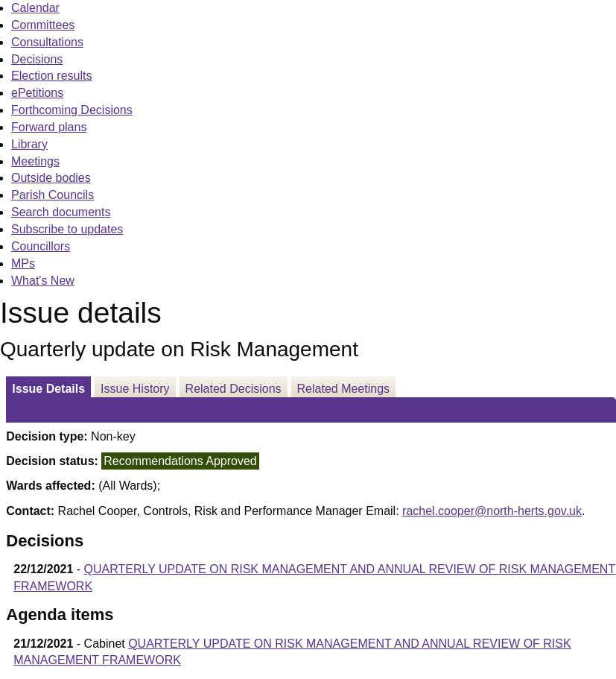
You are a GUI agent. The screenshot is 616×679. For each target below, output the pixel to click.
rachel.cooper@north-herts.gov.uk (492, 511)
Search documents (61, 212)
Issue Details (48, 389)
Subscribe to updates (67, 229)
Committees (43, 25)
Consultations (47, 42)
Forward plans (49, 127)
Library (29, 144)
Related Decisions (234, 389)
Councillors (41, 246)
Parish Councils (53, 195)
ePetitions (37, 93)
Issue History (135, 389)
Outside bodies (51, 178)
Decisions (37, 59)
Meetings (35, 161)
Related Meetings (344, 389)
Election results (52, 76)
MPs (23, 263)
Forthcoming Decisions (72, 110)
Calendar (35, 8)
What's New (43, 281)
